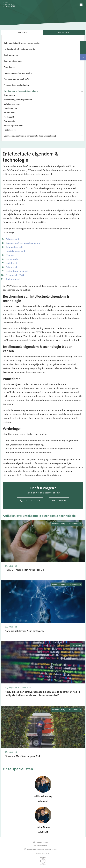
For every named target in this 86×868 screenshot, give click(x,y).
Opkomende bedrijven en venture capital (22, 43)
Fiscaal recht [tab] (64, 32)
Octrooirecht (9, 121)
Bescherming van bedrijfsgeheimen (23, 243)
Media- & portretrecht (13, 125)
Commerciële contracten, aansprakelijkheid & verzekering (43, 136)
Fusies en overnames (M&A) (16, 79)
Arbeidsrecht (43, 67)
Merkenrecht (9, 113)
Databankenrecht (12, 104)
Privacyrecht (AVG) (15, 275)
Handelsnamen (11, 108)
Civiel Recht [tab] (22, 32)
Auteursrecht (10, 95)
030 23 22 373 (42, 842)
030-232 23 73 (30, 501)
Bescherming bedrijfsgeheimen (18, 100)
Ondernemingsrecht (43, 61)
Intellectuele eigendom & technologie (43, 91)
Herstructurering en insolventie (43, 73)
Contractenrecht (11, 55)
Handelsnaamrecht (15, 251)
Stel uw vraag (59, 501)
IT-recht (10, 255)
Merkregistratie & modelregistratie (19, 49)
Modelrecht (9, 117)
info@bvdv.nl (42, 846)
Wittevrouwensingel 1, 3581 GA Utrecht (42, 849)
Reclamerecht (10, 130)
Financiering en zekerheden (16, 85)
